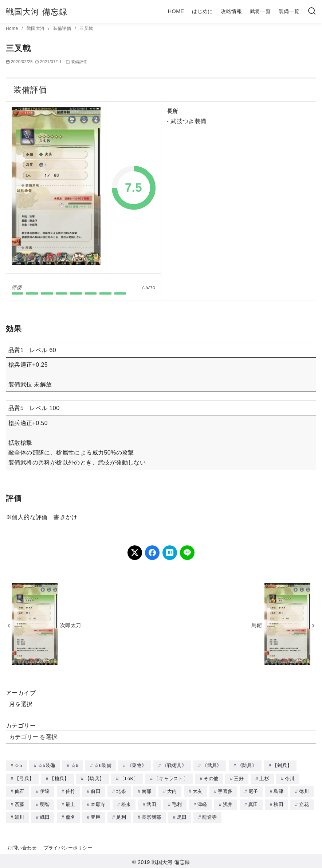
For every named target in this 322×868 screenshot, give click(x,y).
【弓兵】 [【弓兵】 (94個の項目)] (24, 778)
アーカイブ (21, 693)
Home (13, 28)
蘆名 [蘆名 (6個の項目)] (70, 816)
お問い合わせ (22, 846)
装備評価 (63, 28)
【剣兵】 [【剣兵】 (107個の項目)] (282, 765)
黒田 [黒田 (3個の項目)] (182, 816)
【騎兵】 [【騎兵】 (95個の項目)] (95, 778)
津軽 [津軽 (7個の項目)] (202, 803)
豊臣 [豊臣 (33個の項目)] (96, 816)
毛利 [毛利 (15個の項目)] (177, 803)
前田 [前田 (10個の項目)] (96, 791)
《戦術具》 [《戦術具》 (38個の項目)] (174, 765)
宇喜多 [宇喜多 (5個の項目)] (225, 791)
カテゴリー (21, 726)
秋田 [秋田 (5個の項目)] (278, 803)
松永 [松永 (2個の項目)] (126, 803)
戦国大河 (36, 28)
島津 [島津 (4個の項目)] (278, 791)
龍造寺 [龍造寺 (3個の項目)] (209, 816)
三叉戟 (86, 28)
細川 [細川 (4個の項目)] (19, 816)
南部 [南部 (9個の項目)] (147, 791)
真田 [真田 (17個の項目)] (253, 803)
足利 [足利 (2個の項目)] (121, 816)
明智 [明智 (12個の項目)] (45, 803)
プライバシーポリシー (68, 846)
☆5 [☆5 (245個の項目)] (18, 765)
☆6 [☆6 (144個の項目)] (75, 765)
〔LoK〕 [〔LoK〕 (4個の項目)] (129, 778)
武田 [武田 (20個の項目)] (151, 803)
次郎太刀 (71, 625)
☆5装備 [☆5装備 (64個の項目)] (46, 765)
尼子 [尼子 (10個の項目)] (253, 791)
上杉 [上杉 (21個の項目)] (264, 778)
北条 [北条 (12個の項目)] (121, 791)
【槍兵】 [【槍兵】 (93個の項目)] (59, 778)
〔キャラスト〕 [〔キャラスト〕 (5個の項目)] (171, 778)
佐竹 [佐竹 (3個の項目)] (70, 791)
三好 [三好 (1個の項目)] (239, 778)
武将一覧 (260, 11)
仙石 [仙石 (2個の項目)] (19, 791)
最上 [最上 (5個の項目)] (70, 803)
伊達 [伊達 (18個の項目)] (45, 791)
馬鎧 (257, 625)
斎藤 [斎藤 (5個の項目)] (19, 803)
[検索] (312, 11)
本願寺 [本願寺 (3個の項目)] (98, 803)
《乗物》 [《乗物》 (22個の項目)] (137, 765)
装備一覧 (289, 11)
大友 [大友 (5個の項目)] (198, 791)
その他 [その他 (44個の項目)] (211, 778)
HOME (176, 11)
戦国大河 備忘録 (37, 12)
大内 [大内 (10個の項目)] (172, 791)
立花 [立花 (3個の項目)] (304, 803)
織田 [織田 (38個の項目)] (45, 816)
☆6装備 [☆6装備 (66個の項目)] (103, 765)
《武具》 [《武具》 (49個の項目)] (212, 765)
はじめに (203, 11)
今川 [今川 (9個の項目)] (290, 778)
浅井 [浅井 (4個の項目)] (228, 803)
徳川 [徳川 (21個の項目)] (304, 791)
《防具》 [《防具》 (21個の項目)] (247, 765)
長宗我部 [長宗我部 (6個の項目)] (151, 816)
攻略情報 (231, 11)
